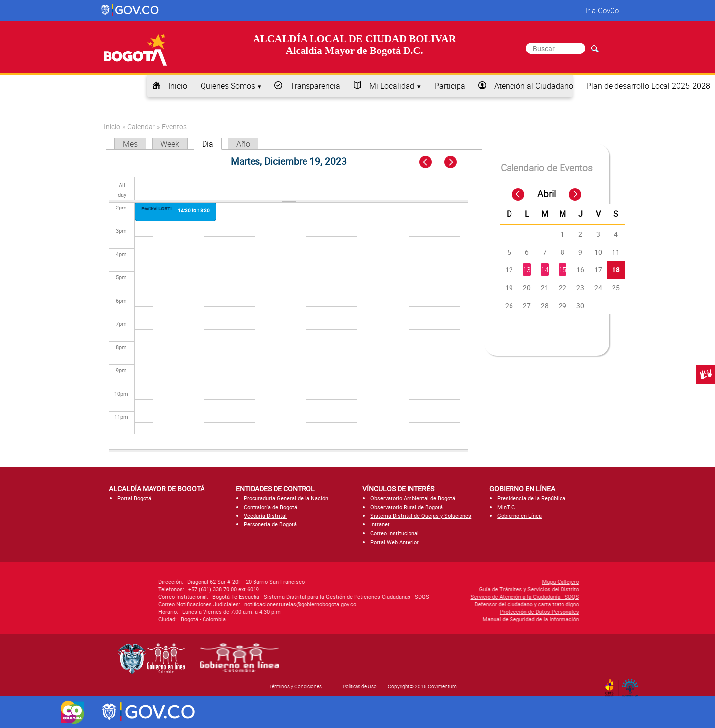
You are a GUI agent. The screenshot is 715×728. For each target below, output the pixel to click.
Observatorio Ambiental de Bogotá (413, 498)
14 (545, 270)
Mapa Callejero (485, 582)
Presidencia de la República (531, 498)
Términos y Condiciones (295, 686)
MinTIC (506, 507)
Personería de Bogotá (270, 524)
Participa (450, 86)
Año (243, 144)
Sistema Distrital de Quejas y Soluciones (421, 515)
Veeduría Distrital (265, 515)
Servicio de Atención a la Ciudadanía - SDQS (450, 597)
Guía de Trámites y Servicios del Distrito (454, 589)
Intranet (380, 524)
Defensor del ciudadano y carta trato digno (452, 604)
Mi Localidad (392, 86)
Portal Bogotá (134, 498)
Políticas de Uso (360, 686)
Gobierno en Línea (519, 515)
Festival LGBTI (156, 208)
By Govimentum (633, 685)
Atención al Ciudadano (534, 86)
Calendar (141, 127)
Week (170, 144)
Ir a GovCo (602, 10)
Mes (130, 144)
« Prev (427, 163)
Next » (456, 163)
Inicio (178, 86)
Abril (546, 194)
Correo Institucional (395, 533)
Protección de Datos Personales (464, 611)
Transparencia (315, 86)
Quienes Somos (228, 86)
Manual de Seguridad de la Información (456, 619)
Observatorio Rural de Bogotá (407, 507)
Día (212, 144)
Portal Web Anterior (395, 542)
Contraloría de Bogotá (270, 507)
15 (562, 270)
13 (527, 270)
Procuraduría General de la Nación (286, 498)
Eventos (174, 127)
